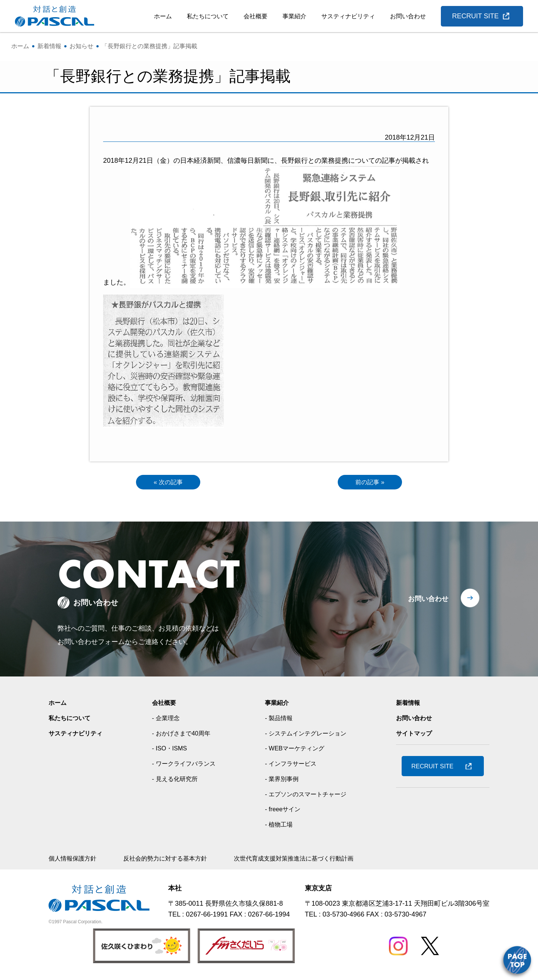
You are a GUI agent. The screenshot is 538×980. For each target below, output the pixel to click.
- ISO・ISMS (170, 750)
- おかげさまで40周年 (183, 735)
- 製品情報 (279, 720)
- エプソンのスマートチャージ (309, 796)
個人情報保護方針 (75, 860)
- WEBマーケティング (296, 750)
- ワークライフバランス (186, 765)
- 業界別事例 (282, 780)
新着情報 (409, 704)
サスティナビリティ (348, 16)
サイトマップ (416, 735)
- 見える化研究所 (176, 780)
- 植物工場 (279, 826)
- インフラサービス (292, 765)
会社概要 (256, 16)
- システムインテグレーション (309, 735)
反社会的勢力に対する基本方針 (176, 860)
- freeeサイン (283, 811)
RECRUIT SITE (475, 16)
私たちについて (208, 16)
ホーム (163, 16)
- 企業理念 (166, 720)
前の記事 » (370, 483)
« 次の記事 (168, 483)
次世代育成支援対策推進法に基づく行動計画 (318, 860)
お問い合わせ (408, 16)
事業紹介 (294, 16)
